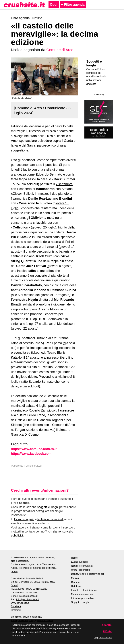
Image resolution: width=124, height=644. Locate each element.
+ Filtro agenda (73, 5)
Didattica (76, 586)
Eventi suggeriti (24, 519)
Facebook (16, 606)
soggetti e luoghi (48, 507)
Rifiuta (107, 631)
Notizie (37, 18)
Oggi (54, 5)
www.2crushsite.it (20, 603)
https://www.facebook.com (31, 454)
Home (74, 558)
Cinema (75, 582)
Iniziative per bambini (83, 598)
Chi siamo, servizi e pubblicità (26, 617)
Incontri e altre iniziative (84, 590)
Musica (75, 578)
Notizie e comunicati (50, 519)
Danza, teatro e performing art (87, 574)
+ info (15, 571)
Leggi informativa (103, 638)
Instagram (16, 610)
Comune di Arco (60, 50)
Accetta (107, 625)
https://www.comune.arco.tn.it (34, 449)
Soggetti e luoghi (94, 63)
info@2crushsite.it (28, 596)
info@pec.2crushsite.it (28, 599)
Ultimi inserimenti (80, 570)
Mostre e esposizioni (82, 594)
